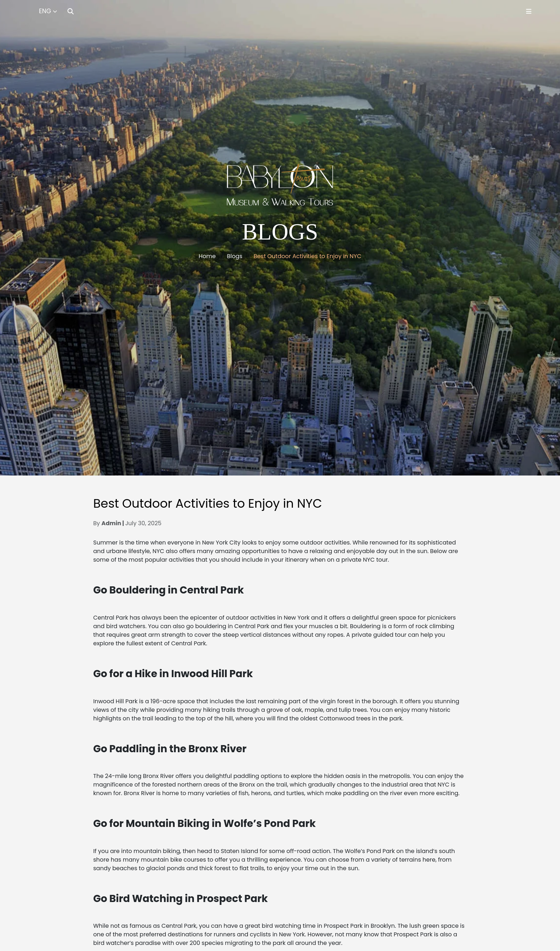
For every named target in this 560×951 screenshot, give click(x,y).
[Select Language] (48, 11)
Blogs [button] (235, 256)
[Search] (71, 11)
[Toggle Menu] (529, 11)
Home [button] (207, 256)
